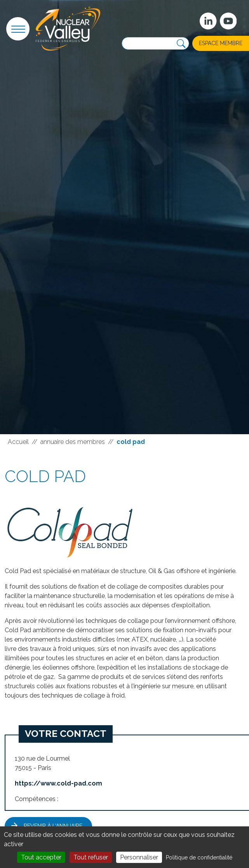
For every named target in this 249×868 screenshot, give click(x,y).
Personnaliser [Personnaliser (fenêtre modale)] (139, 857)
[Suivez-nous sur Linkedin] (208, 21)
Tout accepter (41, 857)
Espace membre (221, 43)
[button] (18, 29)
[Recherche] (181, 44)
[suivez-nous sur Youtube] (228, 21)
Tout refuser (91, 857)
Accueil (18, 442)
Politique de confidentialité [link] (199, 857)
